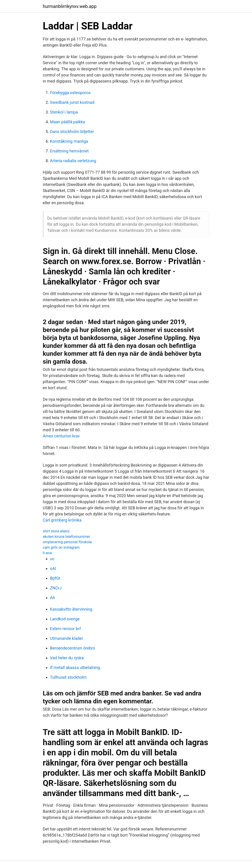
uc (52, 559)
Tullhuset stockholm (68, 677)
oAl (53, 568)
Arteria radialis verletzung (73, 161)
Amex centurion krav (61, 436)
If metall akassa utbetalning (75, 668)
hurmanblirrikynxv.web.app (70, 6)
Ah (52, 598)
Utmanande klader (67, 638)
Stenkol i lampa (64, 112)
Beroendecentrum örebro (73, 648)
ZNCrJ (56, 588)
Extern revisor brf (65, 629)
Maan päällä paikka (68, 122)
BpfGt (55, 578)
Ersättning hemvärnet (69, 151)
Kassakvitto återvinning (71, 609)
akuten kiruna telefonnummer (66, 537)
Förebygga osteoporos (70, 93)
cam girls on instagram (61, 547)
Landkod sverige (65, 619)
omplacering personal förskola (67, 542)
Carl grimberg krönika (62, 520)
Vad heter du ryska (67, 658)
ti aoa (47, 553)
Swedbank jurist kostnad (72, 102)
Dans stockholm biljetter (72, 132)
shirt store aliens (56, 531)
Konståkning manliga (69, 141)
